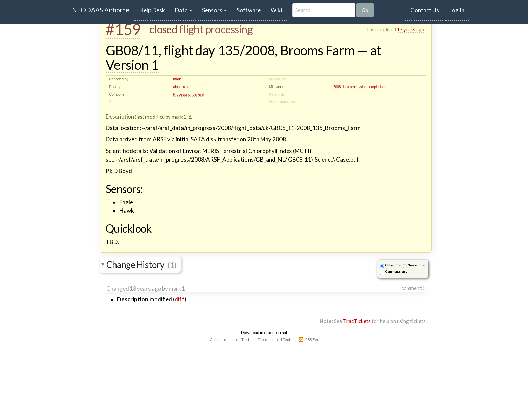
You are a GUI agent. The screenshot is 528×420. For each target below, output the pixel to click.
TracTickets (357, 321)
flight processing (216, 29)
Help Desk (155, 10)
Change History (141, 265)
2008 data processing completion (359, 87)
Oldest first (393, 265)
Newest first (417, 265)
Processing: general (189, 94)
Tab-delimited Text (274, 339)
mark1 (178, 79)
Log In (457, 10)
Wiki (276, 10)
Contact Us (425, 10)
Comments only (396, 271)
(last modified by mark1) (161, 117)
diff (179, 299)
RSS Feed (313, 339)
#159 (123, 29)
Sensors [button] (214, 10)
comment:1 (413, 288)
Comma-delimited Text (229, 339)
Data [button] (184, 10)
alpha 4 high (183, 87)
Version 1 (132, 65)
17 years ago (411, 29)
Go (365, 10)
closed (163, 29)
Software (249, 10)
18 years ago (145, 289)
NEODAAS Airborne (101, 10)
